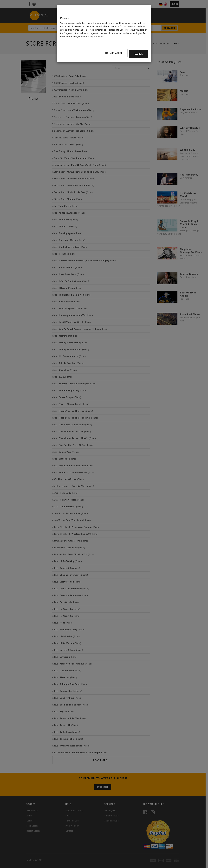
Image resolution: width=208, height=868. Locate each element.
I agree (138, 43)
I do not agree (113, 42)
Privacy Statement (95, 26)
